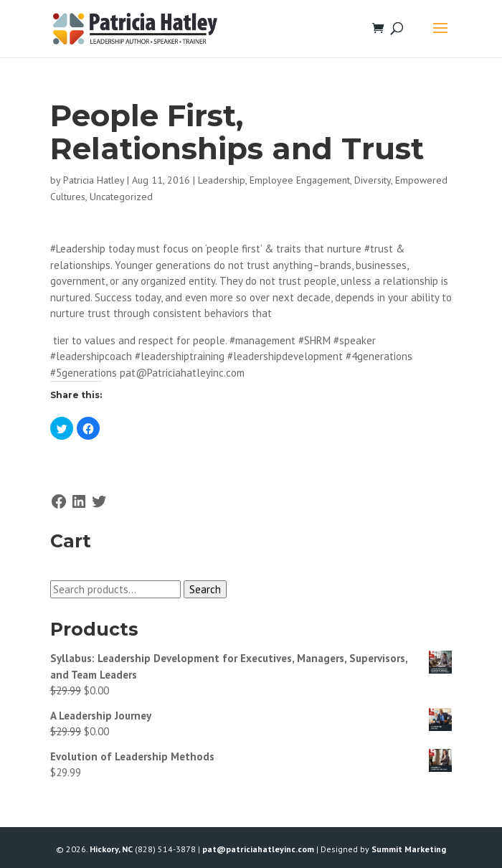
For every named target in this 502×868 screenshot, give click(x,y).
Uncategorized (121, 197)
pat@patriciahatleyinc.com (258, 849)
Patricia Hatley (94, 180)
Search (205, 589)
